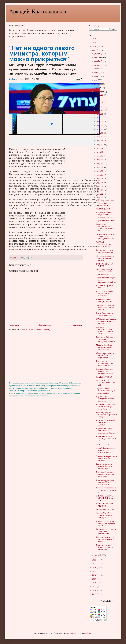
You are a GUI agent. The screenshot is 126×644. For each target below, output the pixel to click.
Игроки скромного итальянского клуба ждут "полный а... (105, 363)
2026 (94, 39)
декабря (98, 54)
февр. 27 (100, 99)
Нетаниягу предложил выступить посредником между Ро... (106, 415)
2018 (94, 575)
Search (113, 29)
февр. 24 (100, 110)
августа (98, 69)
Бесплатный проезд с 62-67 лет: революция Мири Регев (106, 407)
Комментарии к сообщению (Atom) (36, 330)
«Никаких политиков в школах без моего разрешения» (105, 355)
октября (98, 61)
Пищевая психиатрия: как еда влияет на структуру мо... (106, 490)
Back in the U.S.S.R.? (104, 377)
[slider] (53, 124)
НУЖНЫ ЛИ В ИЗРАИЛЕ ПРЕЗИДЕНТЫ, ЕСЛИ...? (106, 423)
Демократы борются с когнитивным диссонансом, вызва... (105, 371)
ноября (97, 57)
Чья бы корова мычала (105, 510)
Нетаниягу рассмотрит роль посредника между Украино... (106, 539)
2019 (94, 572)
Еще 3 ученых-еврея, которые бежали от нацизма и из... (104, 466)
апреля (97, 84)
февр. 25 (100, 107)
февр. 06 (100, 179)
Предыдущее (77, 325)
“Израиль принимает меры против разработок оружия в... (106, 458)
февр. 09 (100, 167)
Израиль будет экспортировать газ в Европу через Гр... (105, 399)
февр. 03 (100, 190)
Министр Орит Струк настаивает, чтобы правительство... (105, 347)
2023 (94, 50)
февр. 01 (100, 198)
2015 (94, 587)
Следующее (14, 325)
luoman (73, 633)
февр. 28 (100, 95)
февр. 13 (100, 152)
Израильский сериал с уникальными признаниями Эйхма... (105, 431)
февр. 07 (100, 175)
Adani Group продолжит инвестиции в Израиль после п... (106, 308)
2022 (94, 560)
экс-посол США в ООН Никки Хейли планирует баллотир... (105, 237)
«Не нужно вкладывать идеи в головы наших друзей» (105, 258)
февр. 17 (100, 137)
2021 (94, 564)
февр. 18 (100, 133)
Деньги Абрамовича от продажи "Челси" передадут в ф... (105, 482)
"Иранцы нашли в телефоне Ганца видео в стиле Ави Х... (106, 391)
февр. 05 (100, 183)
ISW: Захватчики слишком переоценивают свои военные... (106, 321)
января (97, 555)
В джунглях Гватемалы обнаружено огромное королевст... (106, 524)
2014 (94, 591)
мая (96, 80)
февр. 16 (100, 141)
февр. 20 (100, 126)
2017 (94, 579)
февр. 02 (100, 194)
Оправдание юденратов (105, 221)
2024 (94, 47)
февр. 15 (100, 145)
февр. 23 (100, 114)
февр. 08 (100, 171)
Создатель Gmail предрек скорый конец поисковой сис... (106, 531)
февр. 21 (100, 122)
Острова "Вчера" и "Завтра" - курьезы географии (104, 516)
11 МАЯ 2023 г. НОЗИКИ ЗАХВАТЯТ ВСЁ (105, 383)
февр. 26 (100, 103)
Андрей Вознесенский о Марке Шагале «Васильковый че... (105, 450)
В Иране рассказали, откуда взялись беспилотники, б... (104, 215)
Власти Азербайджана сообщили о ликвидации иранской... (106, 339)
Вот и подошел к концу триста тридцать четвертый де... (105, 203)
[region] (82, 162)
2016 (94, 583)
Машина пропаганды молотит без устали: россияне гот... (105, 272)
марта (97, 88)
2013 (94, 594)
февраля (98, 92)
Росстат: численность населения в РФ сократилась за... (104, 294)
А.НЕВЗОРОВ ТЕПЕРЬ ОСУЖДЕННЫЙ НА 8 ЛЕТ (106, 439)
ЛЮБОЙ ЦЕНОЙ (103, 209)
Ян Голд (13, 79)
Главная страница (45, 325)
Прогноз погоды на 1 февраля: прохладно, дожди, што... (105, 547)
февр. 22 (100, 118)
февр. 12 (100, 156)
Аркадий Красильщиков (38, 11)
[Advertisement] (46, 356)
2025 (94, 43)
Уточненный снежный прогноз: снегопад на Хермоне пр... (105, 474)
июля (97, 73)
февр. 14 (100, 148)
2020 (94, 568)
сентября (98, 65)
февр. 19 (100, 129)
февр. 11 (100, 160)
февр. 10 (100, 164)
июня (97, 77)
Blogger (89, 633)
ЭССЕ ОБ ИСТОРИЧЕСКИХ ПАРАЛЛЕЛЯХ (104, 244)
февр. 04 (100, 187)
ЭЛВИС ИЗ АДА (103, 445)
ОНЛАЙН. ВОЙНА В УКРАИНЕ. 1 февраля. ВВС (106, 498)
